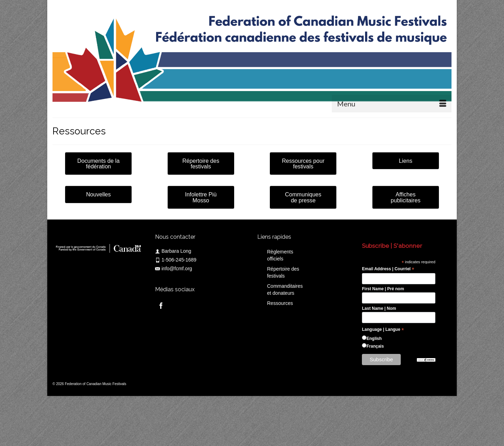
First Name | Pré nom (383, 289)
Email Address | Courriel (388, 269)
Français (375, 346)
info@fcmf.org (174, 269)
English (374, 339)
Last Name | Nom (379, 308)
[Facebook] (161, 305)
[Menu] (392, 104)
